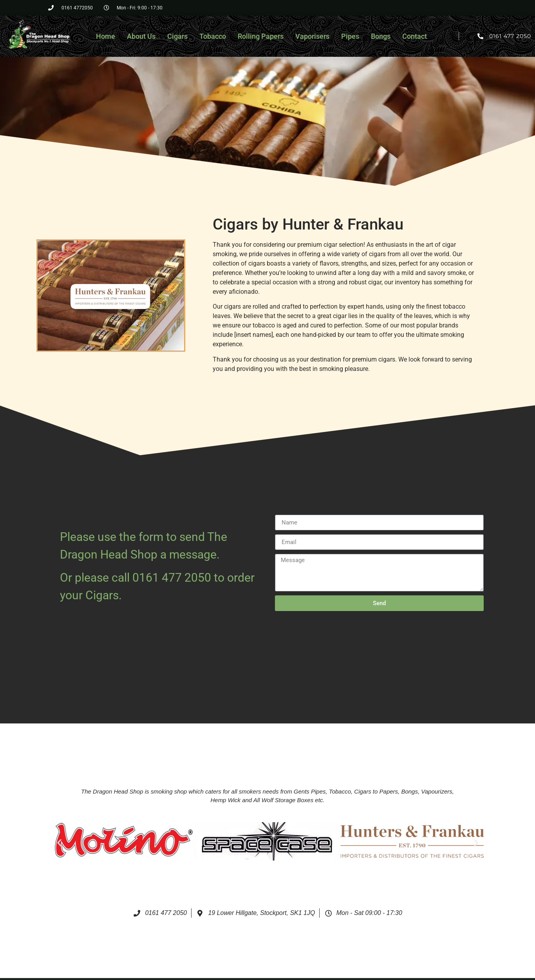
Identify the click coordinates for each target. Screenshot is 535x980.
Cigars (177, 36)
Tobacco (213, 36)
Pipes (350, 36)
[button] (59, 843)
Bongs (381, 36)
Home (106, 36)
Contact (415, 36)
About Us (141, 36)
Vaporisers (312, 36)
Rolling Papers (261, 36)
